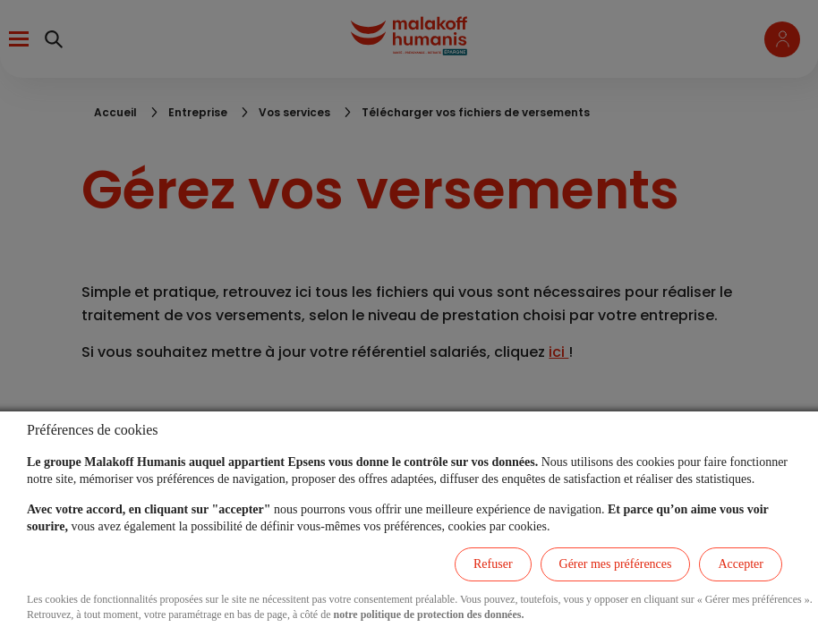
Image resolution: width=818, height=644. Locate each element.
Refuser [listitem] (493, 564)
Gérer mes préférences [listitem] (616, 564)
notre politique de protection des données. (429, 614)
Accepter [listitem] (741, 564)
